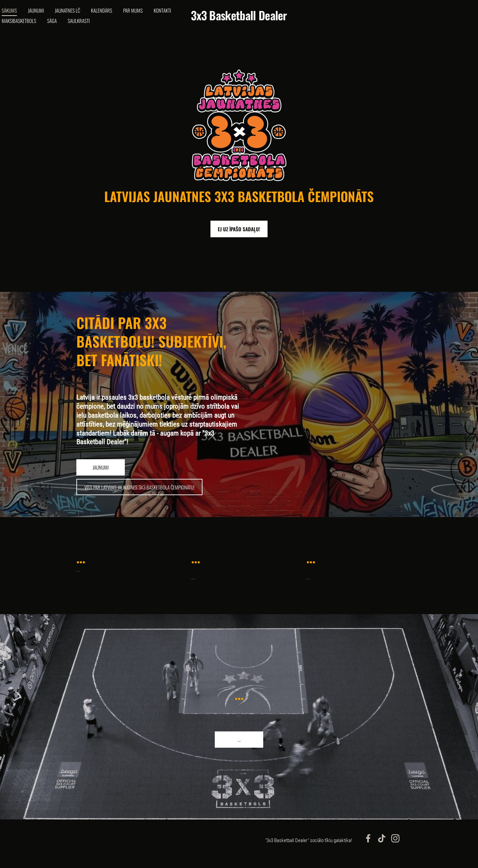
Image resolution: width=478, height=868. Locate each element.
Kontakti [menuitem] (22, 26)
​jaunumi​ (101, 477)
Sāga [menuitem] (92, 26)
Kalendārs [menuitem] (113, 15)
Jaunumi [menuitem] (47, 15)
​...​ (239, 749)
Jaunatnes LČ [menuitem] (79, 15)
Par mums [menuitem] (145, 15)
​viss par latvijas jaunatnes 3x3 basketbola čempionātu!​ (139, 497)
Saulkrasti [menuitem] (119, 26)
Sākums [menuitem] (21, 15)
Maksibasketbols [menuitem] (59, 26)
